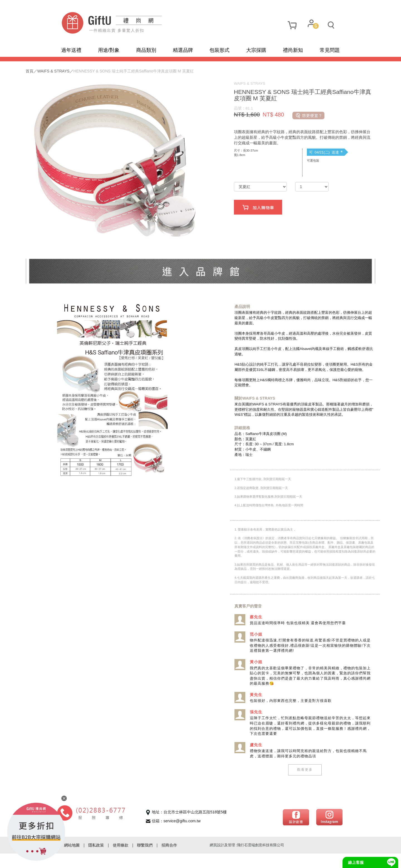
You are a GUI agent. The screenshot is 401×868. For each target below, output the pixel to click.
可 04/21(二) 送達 (305, 158)
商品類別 (146, 50)
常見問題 (330, 50)
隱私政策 (96, 860)
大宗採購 (256, 50)
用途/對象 (109, 50)
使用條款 (121, 860)
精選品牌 (183, 50)
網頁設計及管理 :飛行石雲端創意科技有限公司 (247, 860)
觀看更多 (284, 784)
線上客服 (356, 862)
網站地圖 (72, 860)
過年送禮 (71, 50)
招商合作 (169, 860)
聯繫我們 (145, 860)
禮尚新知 (293, 50)
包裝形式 (219, 50)
